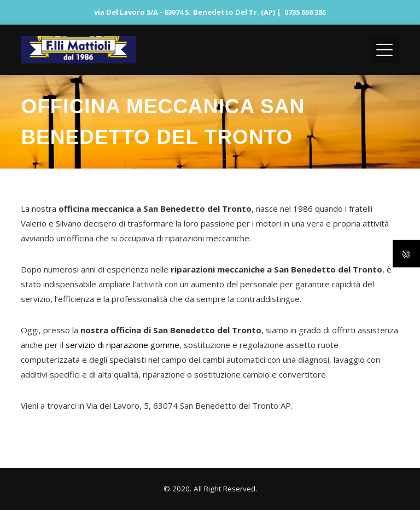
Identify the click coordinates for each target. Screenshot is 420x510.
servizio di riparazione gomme (122, 345)
